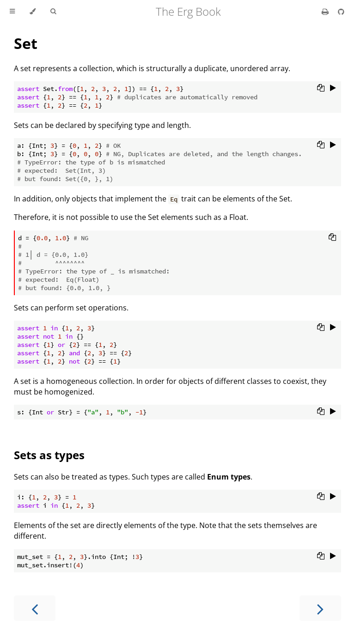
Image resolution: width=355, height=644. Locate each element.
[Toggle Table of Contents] (12, 12)
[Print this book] (326, 12)
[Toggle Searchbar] (53, 12)
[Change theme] (33, 12)
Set (26, 43)
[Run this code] (333, 89)
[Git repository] (341, 12)
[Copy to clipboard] (321, 89)
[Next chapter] (320, 608)
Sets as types (49, 455)
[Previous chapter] (35, 608)
